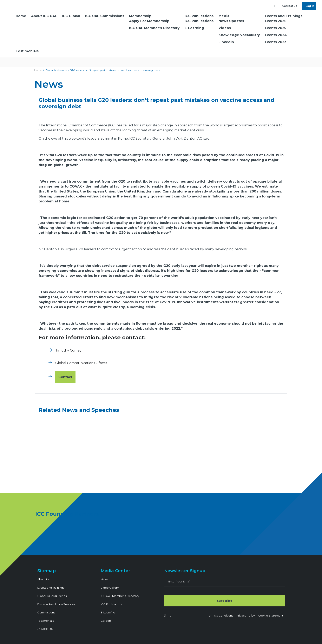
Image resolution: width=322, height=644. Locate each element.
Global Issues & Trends (52, 596)
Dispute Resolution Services (56, 604)
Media (224, 16)
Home (21, 16)
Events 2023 (276, 42)
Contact (65, 377)
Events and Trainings (284, 16)
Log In (310, 6)
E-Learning (194, 28)
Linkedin (226, 42)
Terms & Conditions (220, 615)
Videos (225, 28)
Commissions (46, 612)
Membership (140, 16)
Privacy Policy (246, 615)
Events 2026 (276, 21)
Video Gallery (110, 588)
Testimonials (27, 51)
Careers (106, 621)
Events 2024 (276, 35)
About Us (43, 579)
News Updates (231, 21)
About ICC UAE (44, 16)
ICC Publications (199, 16)
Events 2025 (275, 28)
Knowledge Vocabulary (239, 35)
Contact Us (290, 6)
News (104, 579)
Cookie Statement (271, 615)
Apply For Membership (149, 21)
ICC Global (71, 16)
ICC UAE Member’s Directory (154, 28)
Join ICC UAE (46, 629)
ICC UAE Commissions (105, 16)
